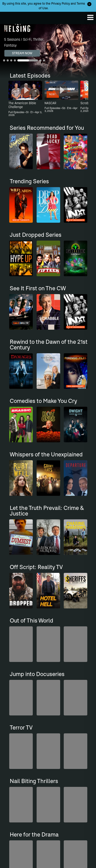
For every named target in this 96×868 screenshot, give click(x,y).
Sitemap (58, 819)
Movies (13, 758)
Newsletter (60, 764)
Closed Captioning (21, 797)
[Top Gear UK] (25, 697)
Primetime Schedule (66, 752)
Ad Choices (16, 809)
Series (13, 752)
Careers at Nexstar (65, 813)
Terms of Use (61, 832)
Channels (15, 770)
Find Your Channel (65, 770)
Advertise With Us (21, 822)
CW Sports (16, 764)
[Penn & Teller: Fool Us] (61, 697)
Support (14, 776)
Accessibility (17, 803)
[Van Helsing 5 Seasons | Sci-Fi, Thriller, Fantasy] (48, 51)
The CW (9, 17)
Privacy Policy (61, 3)
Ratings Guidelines (21, 815)
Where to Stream (64, 758)
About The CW (62, 797)
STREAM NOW (22, 53)
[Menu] (90, 17)
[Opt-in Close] (89, 4)
